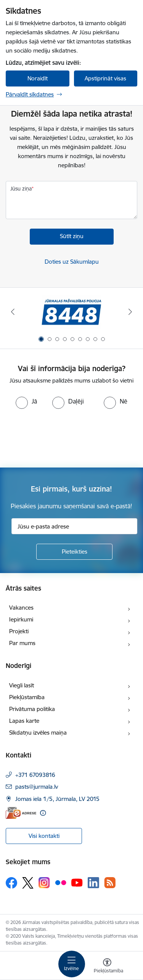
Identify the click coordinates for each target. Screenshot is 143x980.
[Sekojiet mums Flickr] (61, 882)
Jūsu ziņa (21, 189)
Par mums (22, 643)
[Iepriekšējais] (13, 312)
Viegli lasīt (22, 685)
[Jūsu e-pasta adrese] (74, 526)
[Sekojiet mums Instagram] (44, 883)
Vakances (21, 608)
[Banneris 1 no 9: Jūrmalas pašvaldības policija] (71, 312)
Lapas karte (24, 721)
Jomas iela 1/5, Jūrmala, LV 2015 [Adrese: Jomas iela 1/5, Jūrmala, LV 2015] (57, 799)
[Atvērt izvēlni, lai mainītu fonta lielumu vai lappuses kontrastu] (107, 967)
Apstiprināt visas (105, 78)
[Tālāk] (130, 312)
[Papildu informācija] (43, 813)
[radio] (26, 401)
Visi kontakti (44, 836)
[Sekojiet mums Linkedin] (93, 883)
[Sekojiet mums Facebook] (11, 883)
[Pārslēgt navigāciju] (72, 964)
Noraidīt (38, 78)
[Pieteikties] (74, 552)
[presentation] (64, 437)
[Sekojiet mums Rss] (110, 883)
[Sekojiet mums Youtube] (77, 882)
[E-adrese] (21, 813)
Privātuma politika (32, 709)
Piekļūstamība (27, 697)
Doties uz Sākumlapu (72, 262)
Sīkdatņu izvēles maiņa (38, 733)
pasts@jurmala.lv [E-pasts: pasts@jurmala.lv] (37, 787)
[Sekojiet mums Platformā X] (28, 883)
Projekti (19, 631)
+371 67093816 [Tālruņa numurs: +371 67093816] (35, 775)
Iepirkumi (21, 619)
